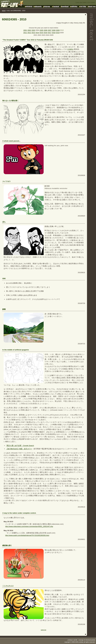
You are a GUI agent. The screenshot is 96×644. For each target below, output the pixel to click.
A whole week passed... (11, 141)
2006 (46, 30)
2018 (54, 33)
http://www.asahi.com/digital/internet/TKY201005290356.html (27, 535)
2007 (50, 30)
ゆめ (4, 278)
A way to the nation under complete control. (19, 513)
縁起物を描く (7, 545)
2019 (58, 33)
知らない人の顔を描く (10, 101)
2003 (33, 30)
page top (44, 630)
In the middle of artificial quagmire (16, 350)
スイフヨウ (6, 181)
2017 (50, 33)
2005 (41, 30)
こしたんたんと (8, 586)
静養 (4, 309)
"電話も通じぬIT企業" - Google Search (20, 446)
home (4, 11)
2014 (37, 33)
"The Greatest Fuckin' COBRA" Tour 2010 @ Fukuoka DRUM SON (28, 40)
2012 (29, 33)
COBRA (70, 49)
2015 (41, 33)
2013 (33, 33)
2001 (25, 30)
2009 (58, 30)
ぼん (4, 222)
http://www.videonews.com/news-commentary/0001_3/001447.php (29, 526)
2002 (29, 30)
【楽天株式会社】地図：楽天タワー (19, 449)
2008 (54, 30)
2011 (25, 33)
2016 (46, 33)
